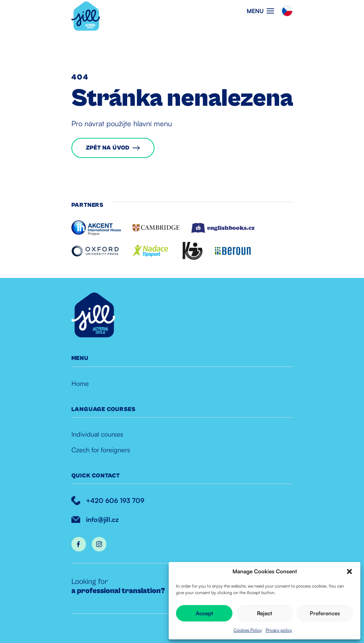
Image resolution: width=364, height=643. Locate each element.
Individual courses (97, 434)
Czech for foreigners (101, 450)
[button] (349, 572)
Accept (204, 613)
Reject (265, 613)
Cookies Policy (248, 630)
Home (80, 383)
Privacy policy (279, 630)
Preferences (325, 613)
